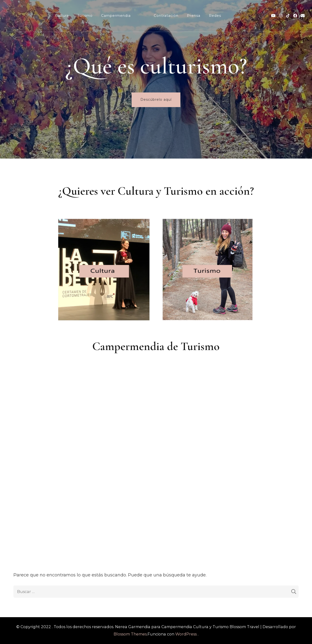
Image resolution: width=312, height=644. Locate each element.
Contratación (166, 16)
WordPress (186, 634)
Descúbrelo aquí (156, 100)
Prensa (194, 16)
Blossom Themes (130, 634)
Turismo (85, 16)
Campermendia (116, 16)
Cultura (62, 16)
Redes (215, 16)
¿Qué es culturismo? (156, 66)
